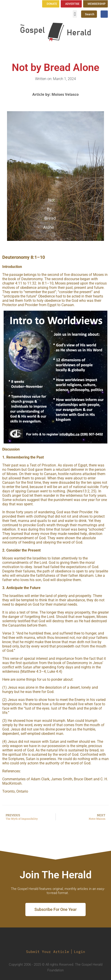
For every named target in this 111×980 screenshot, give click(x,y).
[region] (55, 377)
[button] (75, 14)
